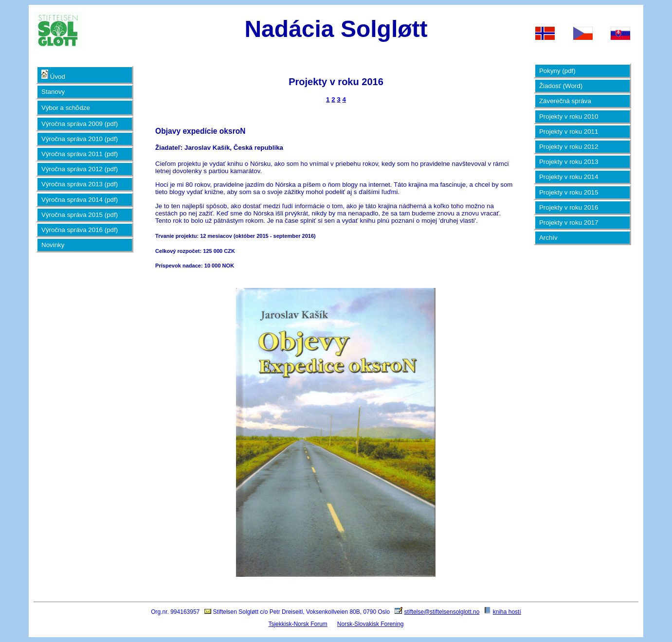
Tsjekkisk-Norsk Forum (298, 624)
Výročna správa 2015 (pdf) (80, 215)
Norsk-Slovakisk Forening (371, 624)
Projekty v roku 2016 (569, 207)
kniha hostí (507, 612)
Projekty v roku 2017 (569, 223)
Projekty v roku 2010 (569, 116)
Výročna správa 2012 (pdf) (80, 169)
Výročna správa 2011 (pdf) (80, 154)
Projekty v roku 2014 (569, 177)
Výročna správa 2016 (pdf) (80, 230)
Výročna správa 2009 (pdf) (80, 124)
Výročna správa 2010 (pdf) (80, 139)
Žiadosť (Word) (561, 86)
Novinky (53, 245)
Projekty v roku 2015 (569, 192)
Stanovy (53, 92)
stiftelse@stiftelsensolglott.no (442, 612)
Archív (548, 238)
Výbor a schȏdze (66, 108)
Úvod (53, 75)
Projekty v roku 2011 (569, 132)
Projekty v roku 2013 (569, 162)
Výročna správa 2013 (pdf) (80, 184)
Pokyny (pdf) (557, 71)
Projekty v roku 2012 (569, 147)
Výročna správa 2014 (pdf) (80, 200)
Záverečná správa (565, 101)
